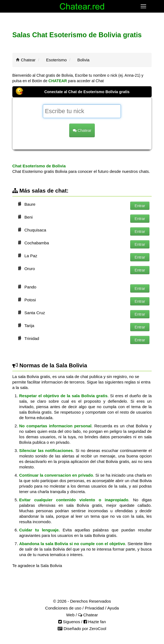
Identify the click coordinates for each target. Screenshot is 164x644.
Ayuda (113, 608)
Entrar (140, 206)
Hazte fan (95, 622)
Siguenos (69, 622)
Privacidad (94, 608)
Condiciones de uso (63, 608)
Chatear (28, 60)
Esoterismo (56, 60)
